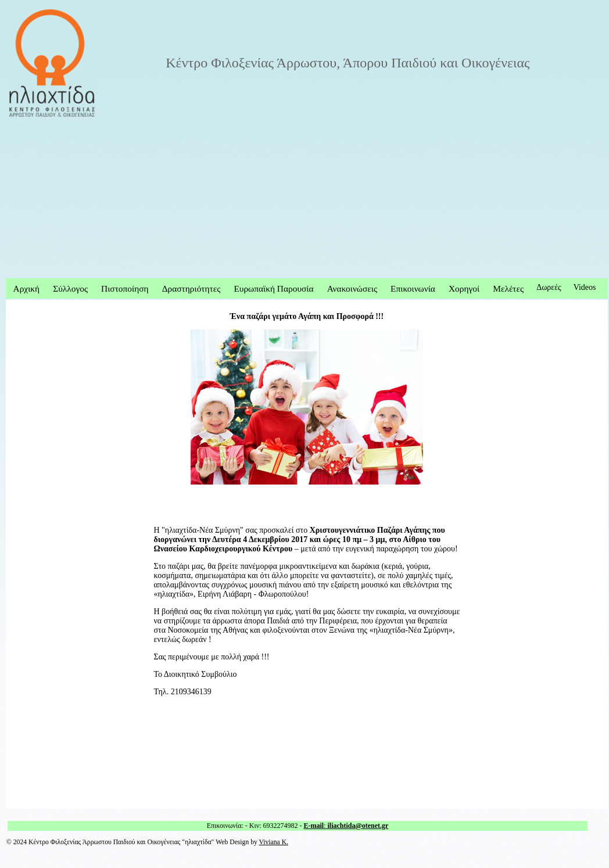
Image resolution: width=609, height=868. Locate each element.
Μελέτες (508, 288)
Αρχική (27, 288)
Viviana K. (274, 842)
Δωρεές (549, 287)
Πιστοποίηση (125, 288)
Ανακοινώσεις (352, 288)
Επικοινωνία (413, 288)
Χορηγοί (464, 288)
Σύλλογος (70, 288)
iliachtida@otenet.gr (357, 826)
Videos (585, 287)
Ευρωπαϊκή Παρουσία (273, 288)
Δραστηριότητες (191, 288)
